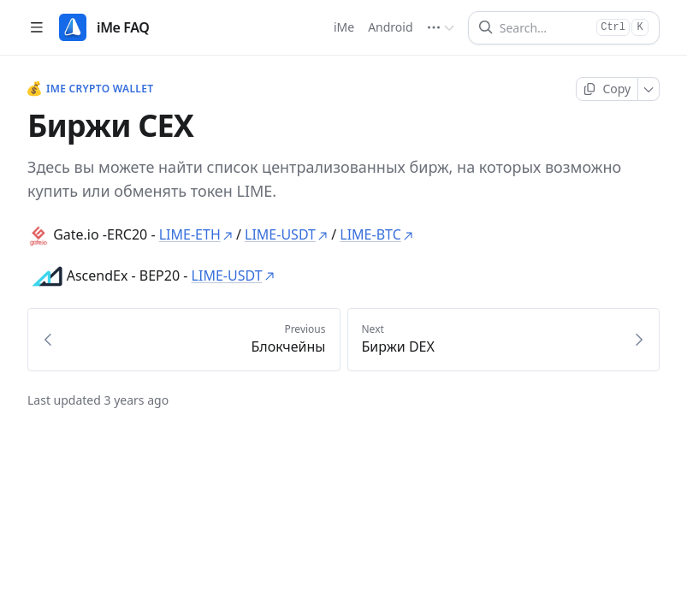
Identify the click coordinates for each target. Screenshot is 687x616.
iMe (344, 27)
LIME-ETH (196, 234)
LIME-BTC (376, 234)
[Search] (545, 28)
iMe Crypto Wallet (90, 89)
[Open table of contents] (36, 28)
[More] (649, 89)
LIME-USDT (286, 234)
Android (391, 27)
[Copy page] (607, 89)
